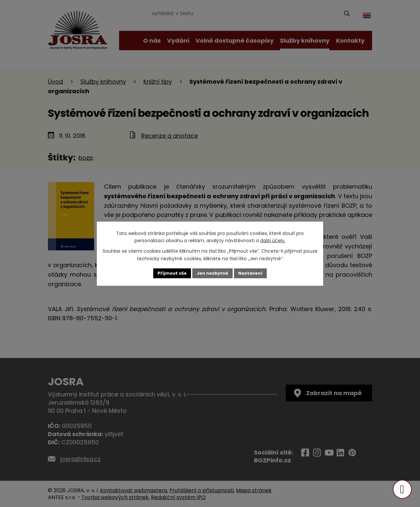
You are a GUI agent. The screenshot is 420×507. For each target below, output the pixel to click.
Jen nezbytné (212, 273)
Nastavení (253, 273)
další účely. (273, 240)
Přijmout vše (169, 273)
